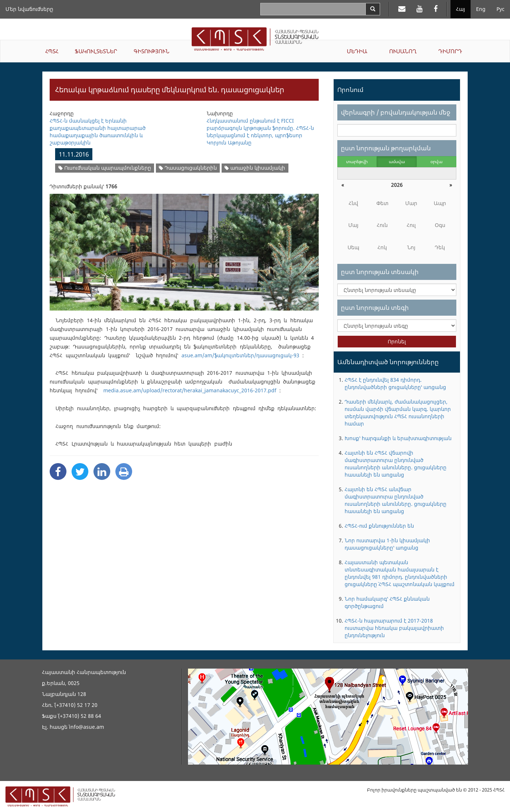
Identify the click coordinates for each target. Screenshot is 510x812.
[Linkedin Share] (102, 472)
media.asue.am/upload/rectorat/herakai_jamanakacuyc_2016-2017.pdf (190, 390)
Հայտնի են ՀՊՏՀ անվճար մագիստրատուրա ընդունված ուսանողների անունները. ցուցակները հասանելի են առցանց (396, 500)
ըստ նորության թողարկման (386, 148)
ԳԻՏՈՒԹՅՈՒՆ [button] (152, 51)
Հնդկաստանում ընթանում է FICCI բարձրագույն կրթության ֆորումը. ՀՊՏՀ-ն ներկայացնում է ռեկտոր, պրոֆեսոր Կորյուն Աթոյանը (260, 132)
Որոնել (397, 341)
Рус (501, 9)
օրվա (436, 161)
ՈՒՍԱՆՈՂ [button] (403, 51)
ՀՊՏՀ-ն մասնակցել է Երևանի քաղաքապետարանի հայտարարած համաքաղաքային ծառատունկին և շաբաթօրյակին (98, 132)
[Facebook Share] (58, 472)
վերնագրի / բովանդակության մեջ (396, 112)
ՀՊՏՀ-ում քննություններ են (379, 526)
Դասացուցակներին (188, 168)
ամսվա (397, 161)
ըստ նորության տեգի (375, 307)
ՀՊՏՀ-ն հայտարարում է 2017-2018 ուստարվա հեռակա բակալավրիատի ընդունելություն (394, 628)
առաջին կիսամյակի (255, 168)
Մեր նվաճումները (29, 9)
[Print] (124, 472)
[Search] (373, 9)
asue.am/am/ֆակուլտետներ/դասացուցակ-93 (240, 355)
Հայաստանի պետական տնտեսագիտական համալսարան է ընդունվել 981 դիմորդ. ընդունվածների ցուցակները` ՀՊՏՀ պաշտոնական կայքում (400, 573)
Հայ (461, 9)
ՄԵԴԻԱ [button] (357, 51)
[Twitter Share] (80, 472)
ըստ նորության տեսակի (380, 272)
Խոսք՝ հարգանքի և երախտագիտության (398, 438)
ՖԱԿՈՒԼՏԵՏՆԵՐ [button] (96, 51)
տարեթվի (357, 161)
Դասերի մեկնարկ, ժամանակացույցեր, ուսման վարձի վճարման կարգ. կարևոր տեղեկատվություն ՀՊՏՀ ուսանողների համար (398, 413)
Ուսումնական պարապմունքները (105, 168)
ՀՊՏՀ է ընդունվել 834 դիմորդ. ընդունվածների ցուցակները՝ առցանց (395, 383)
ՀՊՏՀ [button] (52, 51)
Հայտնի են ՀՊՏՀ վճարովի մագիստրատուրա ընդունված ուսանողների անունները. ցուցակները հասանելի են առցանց (396, 464)
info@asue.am (87, 727)
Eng (481, 9)
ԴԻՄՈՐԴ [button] (450, 51)
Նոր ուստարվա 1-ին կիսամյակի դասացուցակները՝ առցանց (387, 544)
